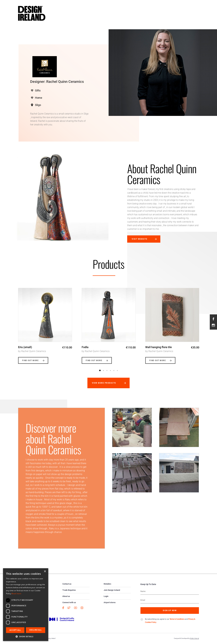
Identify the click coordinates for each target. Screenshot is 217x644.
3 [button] (107, 370)
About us (66, 596)
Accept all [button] (15, 630)
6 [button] (117, 370)
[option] (45, 324)
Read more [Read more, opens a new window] (16, 594)
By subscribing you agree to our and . (170, 621)
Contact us (67, 584)
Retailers (107, 584)
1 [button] (100, 370)
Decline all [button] (35, 630)
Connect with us (69, 602)
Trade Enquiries (69, 590)
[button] (26, 636)
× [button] (45, 571)
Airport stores (110, 602)
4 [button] (110, 370)
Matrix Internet (194, 638)
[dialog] (26, 605)
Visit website (139, 239)
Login (106, 596)
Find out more (30, 360)
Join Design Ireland (112, 590)
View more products (104, 383)
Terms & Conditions (177, 619)
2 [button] (103, 370)
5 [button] (114, 370)
